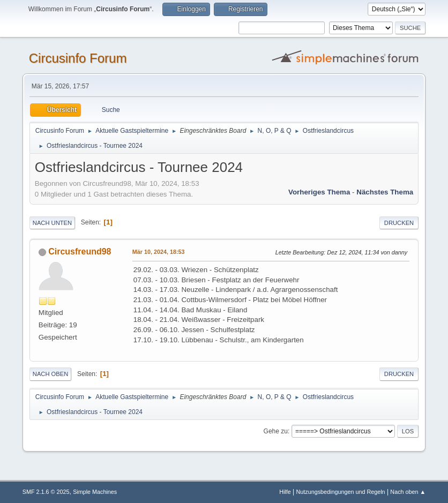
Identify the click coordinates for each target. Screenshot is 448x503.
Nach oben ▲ (408, 492)
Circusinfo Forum (78, 58)
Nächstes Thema (385, 192)
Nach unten (52, 223)
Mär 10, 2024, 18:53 (159, 252)
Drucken (399, 223)
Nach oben (51, 374)
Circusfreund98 (80, 252)
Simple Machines (95, 492)
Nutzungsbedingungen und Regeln (341, 492)
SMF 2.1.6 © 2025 (46, 492)
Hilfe (285, 492)
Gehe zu (276, 431)
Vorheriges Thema (319, 192)
